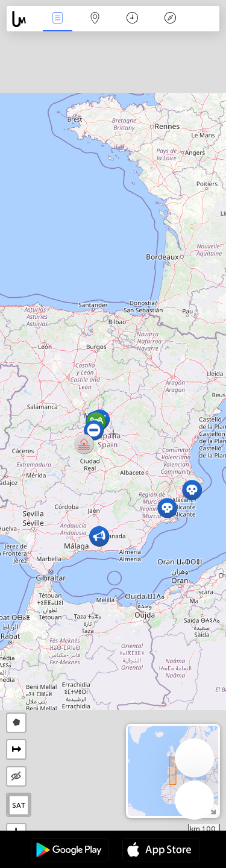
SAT (19, 805)
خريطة (95, 19)
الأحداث (57, 19)
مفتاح (170, 19)
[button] (84, 444)
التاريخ (132, 19)
